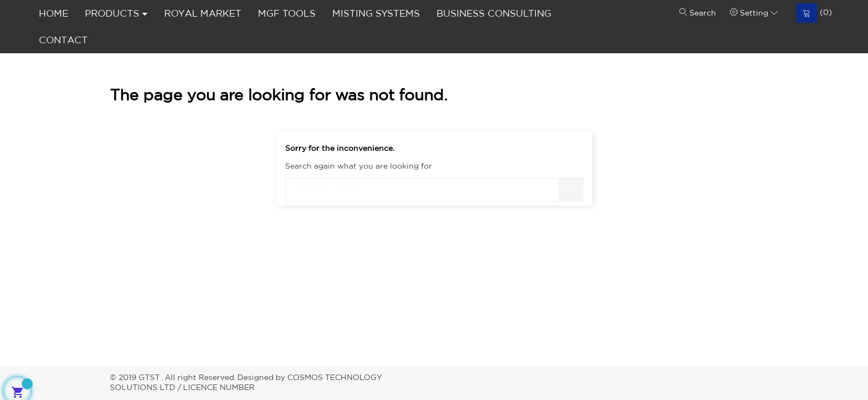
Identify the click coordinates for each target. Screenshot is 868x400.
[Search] (434, 184)
